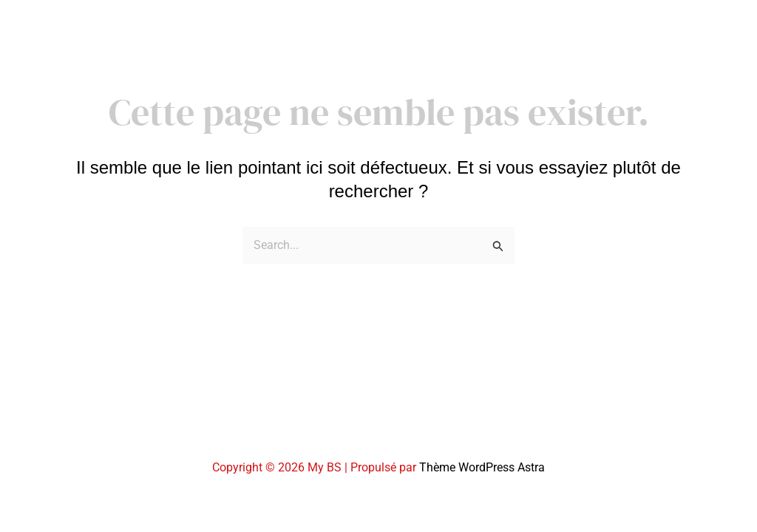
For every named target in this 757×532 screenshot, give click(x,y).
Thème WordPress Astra (482, 467)
